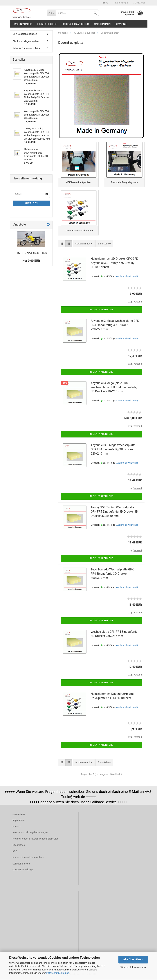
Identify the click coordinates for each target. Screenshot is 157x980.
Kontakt (17, 827)
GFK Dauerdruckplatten (25, 34)
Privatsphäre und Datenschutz (28, 858)
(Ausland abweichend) (127, 277)
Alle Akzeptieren (133, 959)
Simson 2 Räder (22, 24)
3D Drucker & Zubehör (75, 24)
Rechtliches (19, 846)
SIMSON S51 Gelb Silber (31, 253)
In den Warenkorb (101, 311)
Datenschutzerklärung (58, 973)
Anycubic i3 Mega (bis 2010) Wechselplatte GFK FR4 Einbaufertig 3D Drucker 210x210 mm (114, 388)
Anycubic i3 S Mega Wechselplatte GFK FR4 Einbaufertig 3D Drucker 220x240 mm (113, 450)
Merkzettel (139, 3)
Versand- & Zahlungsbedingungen (30, 833)
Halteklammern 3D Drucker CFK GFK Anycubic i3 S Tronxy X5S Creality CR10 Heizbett (114, 264)
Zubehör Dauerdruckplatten (27, 48)
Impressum (18, 821)
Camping (121, 24)
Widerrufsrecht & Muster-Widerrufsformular (35, 840)
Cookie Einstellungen (23, 870)
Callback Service (21, 865)
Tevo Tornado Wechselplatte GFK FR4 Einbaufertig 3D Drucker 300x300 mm (112, 575)
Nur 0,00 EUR (31, 261)
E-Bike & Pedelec (47, 24)
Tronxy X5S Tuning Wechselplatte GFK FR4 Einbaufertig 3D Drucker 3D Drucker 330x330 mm (114, 512)
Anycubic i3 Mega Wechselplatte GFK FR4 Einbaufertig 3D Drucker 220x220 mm (115, 326)
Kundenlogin (121, 3)
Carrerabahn (102, 24)
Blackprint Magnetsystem (26, 41)
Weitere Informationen (133, 967)
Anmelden (31, 203)
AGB (15, 852)
